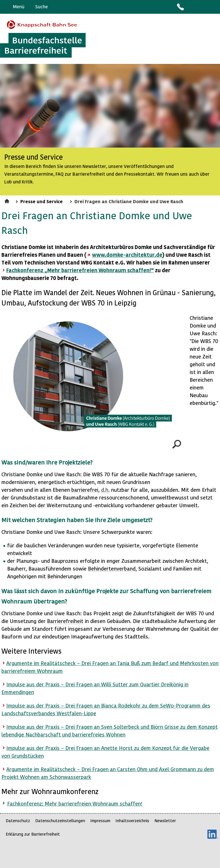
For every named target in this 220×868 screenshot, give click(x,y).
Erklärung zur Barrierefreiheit (33, 834)
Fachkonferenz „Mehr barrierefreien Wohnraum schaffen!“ (80, 270)
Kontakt (180, 7)
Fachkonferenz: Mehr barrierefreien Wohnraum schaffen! (75, 803)
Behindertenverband (112, 568)
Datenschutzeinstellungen (60, 821)
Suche (42, 6)
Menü (19, 6)
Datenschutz (18, 821)
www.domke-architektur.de (127, 255)
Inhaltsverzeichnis (132, 821)
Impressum (100, 821)
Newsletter (165, 821)
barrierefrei (85, 490)
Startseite (8, 200)
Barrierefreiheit (65, 621)
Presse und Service (42, 201)
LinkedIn (213, 834)
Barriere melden (192, 7)
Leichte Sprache (213, 7)
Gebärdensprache (203, 7)
